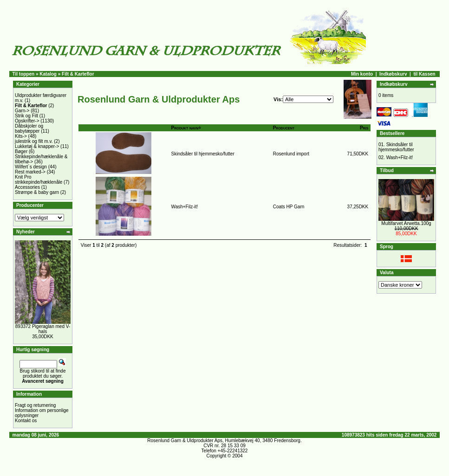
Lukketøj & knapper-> (37, 146)
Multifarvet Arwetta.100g (406, 223)
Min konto (362, 74)
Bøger (21, 151)
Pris (364, 128)
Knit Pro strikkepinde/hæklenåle (39, 180)
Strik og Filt (26, 116)
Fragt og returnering (35, 405)
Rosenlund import (291, 154)
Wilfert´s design (31, 167)
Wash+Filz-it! (185, 207)
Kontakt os (26, 421)
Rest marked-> (30, 172)
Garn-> (22, 111)
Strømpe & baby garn (37, 192)
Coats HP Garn (289, 207)
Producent (284, 128)
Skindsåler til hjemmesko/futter (203, 154)
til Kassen (424, 74)
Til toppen (24, 74)
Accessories (27, 187)
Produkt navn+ (186, 128)
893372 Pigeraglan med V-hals (43, 329)
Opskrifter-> (27, 121)
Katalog (48, 74)
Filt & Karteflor (78, 74)
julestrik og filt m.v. (34, 141)
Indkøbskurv (393, 74)
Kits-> (21, 136)
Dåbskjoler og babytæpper (29, 129)
